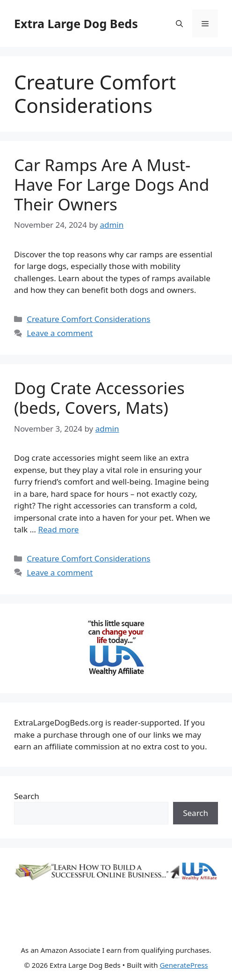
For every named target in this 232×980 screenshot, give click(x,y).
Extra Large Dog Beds (76, 23)
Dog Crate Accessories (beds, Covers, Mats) (99, 398)
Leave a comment (60, 333)
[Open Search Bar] (179, 23)
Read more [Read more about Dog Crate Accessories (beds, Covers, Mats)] (58, 529)
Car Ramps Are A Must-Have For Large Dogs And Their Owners (112, 184)
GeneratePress (184, 965)
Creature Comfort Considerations (88, 319)
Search (27, 796)
